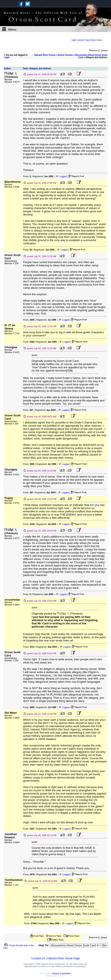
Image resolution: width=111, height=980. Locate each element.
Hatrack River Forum (45, 55)
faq (87, 40)
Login (7, 57)
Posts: (27, 176)
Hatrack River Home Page (64, 958)
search (81, 40)
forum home (96, 40)
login (74, 40)
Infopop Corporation (61, 973)
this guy (95, 505)
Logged (63, 176)
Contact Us (38, 958)
